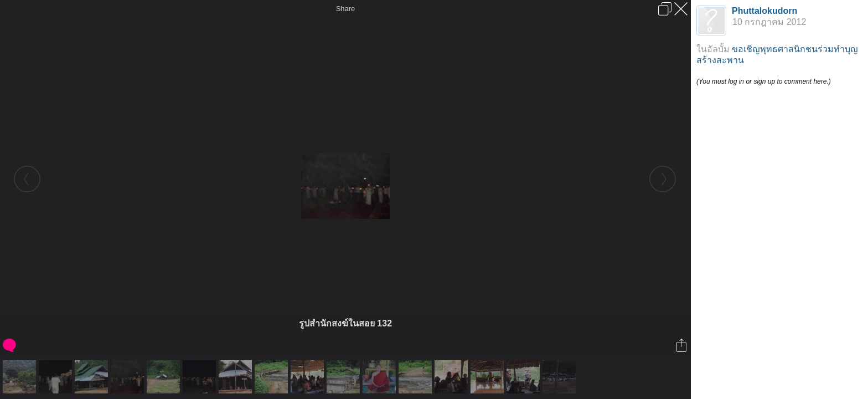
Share (346, 9)
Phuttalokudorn (764, 11)
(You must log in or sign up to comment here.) (764, 81)
